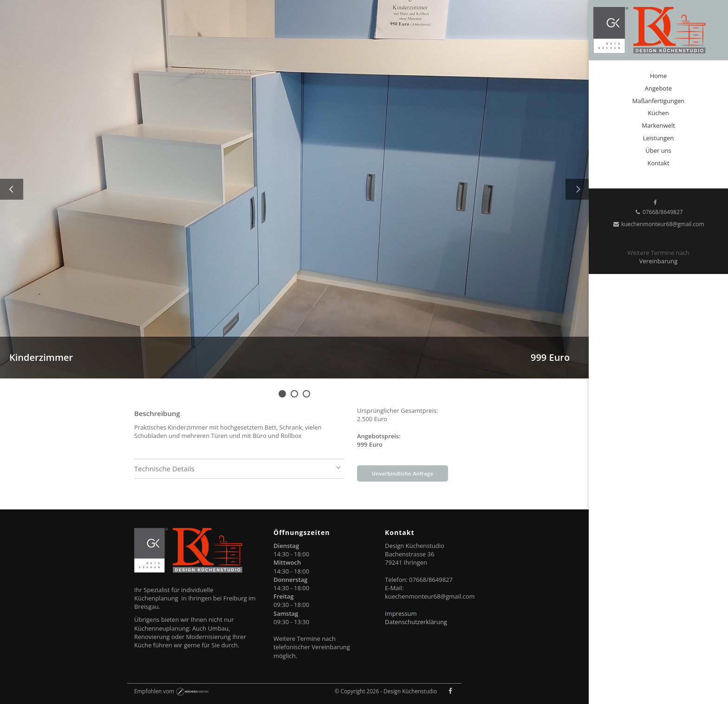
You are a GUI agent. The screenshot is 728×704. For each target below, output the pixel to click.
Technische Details (239, 469)
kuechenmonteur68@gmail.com (658, 224)
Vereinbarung (658, 261)
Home (659, 76)
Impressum (401, 613)
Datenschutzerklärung (416, 622)
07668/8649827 (658, 212)
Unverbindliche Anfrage (403, 473)
